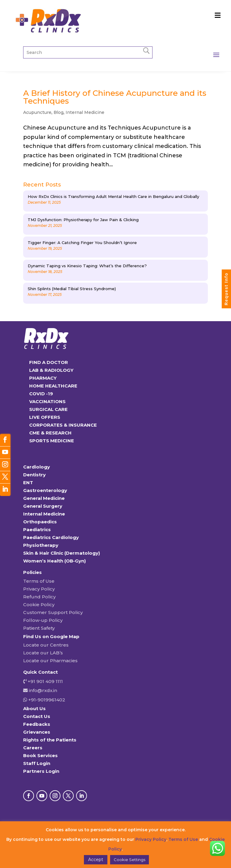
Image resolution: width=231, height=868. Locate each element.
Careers (33, 748)
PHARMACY (43, 378)
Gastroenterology (45, 490)
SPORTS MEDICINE (52, 441)
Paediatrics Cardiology (51, 537)
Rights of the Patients (50, 740)
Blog (59, 112)
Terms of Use (39, 581)
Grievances (37, 732)
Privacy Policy (39, 589)
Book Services (40, 755)
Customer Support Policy (53, 612)
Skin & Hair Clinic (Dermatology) (62, 553)
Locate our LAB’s (43, 653)
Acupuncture (37, 112)
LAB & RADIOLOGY (51, 370)
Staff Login (37, 763)
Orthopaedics (40, 522)
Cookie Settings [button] (129, 860)
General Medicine (44, 498)
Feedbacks (37, 724)
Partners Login (41, 771)
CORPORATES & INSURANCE (63, 425)
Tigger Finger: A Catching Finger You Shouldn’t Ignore (82, 243)
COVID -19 (41, 394)
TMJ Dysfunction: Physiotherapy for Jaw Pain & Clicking (83, 220)
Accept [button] (96, 860)
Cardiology (37, 467)
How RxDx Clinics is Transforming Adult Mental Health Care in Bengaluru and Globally (113, 196)
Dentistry (34, 475)
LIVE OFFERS (45, 417)
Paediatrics (37, 530)
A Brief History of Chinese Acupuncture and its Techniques (115, 97)
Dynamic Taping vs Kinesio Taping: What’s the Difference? (87, 266)
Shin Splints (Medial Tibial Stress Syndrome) (72, 289)
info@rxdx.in (43, 690)
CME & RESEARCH (50, 433)
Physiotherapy (41, 545)
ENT (28, 483)
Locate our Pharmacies (50, 661)
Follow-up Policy (43, 620)
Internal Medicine (85, 112)
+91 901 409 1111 (45, 681)
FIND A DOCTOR (49, 362)
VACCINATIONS (47, 401)
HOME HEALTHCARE (53, 386)
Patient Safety (39, 628)
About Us (34, 708)
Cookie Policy (39, 605)
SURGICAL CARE (48, 409)
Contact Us (37, 716)
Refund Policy (39, 597)
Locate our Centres (46, 645)
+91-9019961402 (46, 700)
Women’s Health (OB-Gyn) (54, 561)
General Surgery (43, 506)
